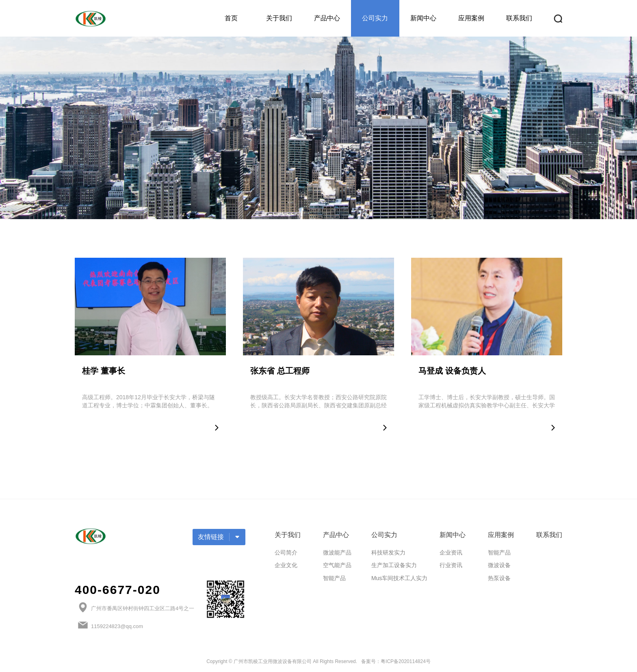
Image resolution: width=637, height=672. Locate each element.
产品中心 (327, 18)
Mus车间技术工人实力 (399, 578)
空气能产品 (337, 565)
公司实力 (375, 18)
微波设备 (499, 565)
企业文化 (286, 565)
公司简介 (286, 552)
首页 (231, 18)
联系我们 (519, 18)
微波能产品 (337, 552)
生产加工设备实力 (394, 565)
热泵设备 (499, 578)
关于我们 (279, 18)
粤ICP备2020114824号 (406, 661)
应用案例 (471, 18)
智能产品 (334, 578)
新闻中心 (423, 18)
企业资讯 (451, 552)
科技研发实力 (388, 552)
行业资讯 (451, 565)
